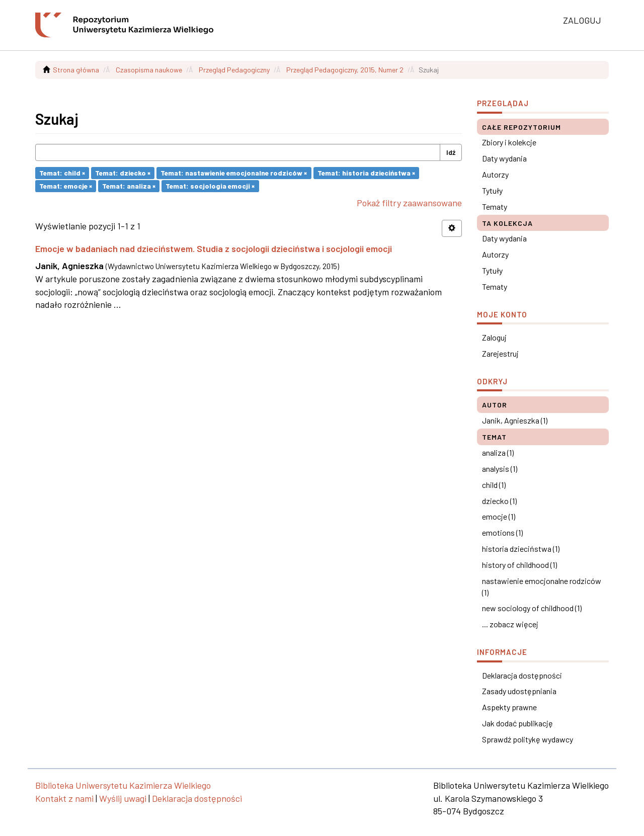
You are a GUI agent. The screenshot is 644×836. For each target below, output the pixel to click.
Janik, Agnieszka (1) (515, 420)
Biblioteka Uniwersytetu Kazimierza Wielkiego (123, 785)
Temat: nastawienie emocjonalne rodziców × (234, 173)
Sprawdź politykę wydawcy (528, 739)
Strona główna (76, 70)
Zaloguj (494, 337)
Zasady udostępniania (519, 691)
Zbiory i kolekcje (509, 142)
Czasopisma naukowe (149, 70)
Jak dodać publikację (517, 723)
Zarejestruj (500, 353)
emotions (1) (502, 532)
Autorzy (495, 174)
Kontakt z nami (64, 798)
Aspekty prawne (509, 707)
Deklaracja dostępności (522, 675)
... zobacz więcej (510, 624)
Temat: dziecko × (123, 173)
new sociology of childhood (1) (532, 608)
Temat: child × (62, 173)
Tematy (495, 206)
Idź (451, 152)
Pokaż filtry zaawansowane (409, 203)
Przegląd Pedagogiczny (234, 70)
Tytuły (492, 190)
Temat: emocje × (66, 186)
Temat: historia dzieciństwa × (366, 173)
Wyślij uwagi (123, 798)
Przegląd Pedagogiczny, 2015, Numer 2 (345, 70)
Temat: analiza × (129, 186)
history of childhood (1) (519, 565)
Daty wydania (504, 158)
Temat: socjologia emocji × (210, 186)
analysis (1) (500, 469)
